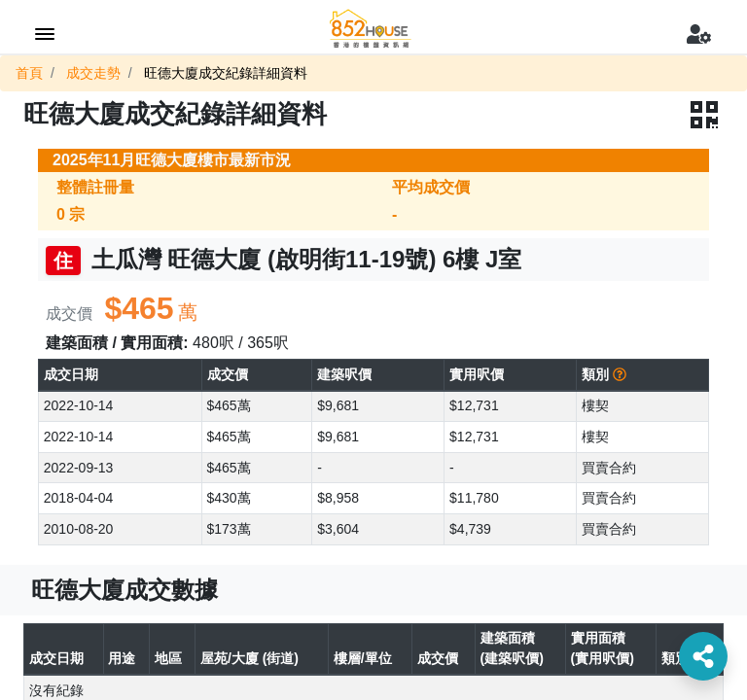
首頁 (29, 73)
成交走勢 (93, 73)
